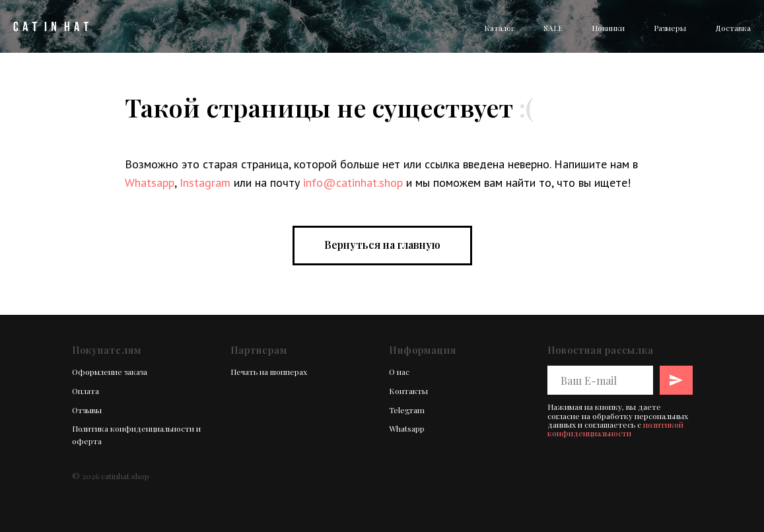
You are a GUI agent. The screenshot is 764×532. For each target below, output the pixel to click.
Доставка (733, 28)
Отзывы (87, 410)
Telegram (407, 410)
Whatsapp (150, 183)
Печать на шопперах (269, 372)
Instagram (205, 183)
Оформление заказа (110, 372)
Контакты (408, 391)
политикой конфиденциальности (615, 429)
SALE (553, 28)
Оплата (86, 391)
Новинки (608, 28)
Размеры (670, 28)
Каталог (499, 28)
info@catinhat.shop (353, 183)
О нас (399, 372)
